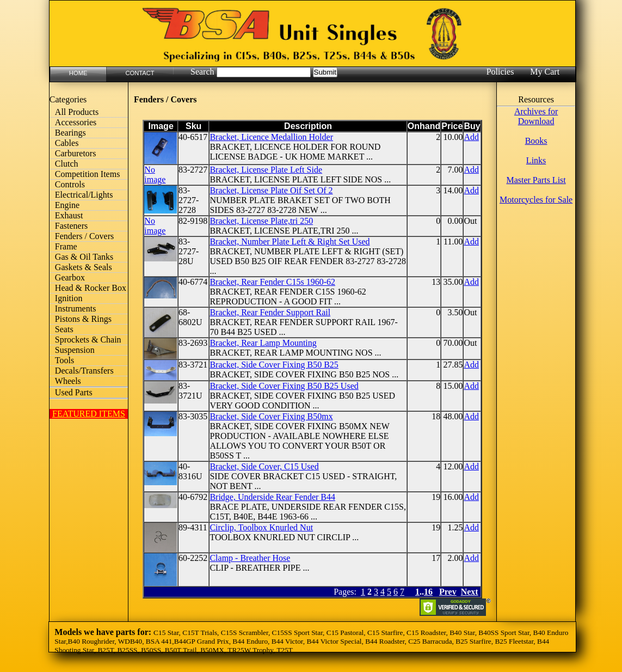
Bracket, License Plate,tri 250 (261, 221)
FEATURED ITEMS (89, 414)
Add (471, 137)
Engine (67, 205)
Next (470, 592)
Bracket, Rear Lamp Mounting (263, 343)
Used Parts (74, 392)
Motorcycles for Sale (536, 200)
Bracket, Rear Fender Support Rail (270, 312)
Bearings (70, 133)
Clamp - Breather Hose (250, 558)
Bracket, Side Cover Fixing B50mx (271, 416)
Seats (64, 329)
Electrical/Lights (84, 195)
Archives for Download (536, 116)
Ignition (69, 298)
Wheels (68, 381)
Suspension (75, 350)
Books (536, 141)
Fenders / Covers (84, 236)
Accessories (76, 122)
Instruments (76, 308)
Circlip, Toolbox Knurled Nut (261, 527)
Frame (66, 246)
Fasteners (71, 226)
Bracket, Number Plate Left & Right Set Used (290, 242)
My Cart (545, 72)
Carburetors (76, 153)
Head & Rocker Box (91, 288)
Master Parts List (536, 180)
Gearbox (70, 277)
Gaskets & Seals (84, 267)
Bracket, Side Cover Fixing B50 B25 (274, 365)
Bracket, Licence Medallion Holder (271, 137)
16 (428, 592)
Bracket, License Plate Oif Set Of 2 (271, 190)
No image (155, 175)
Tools (64, 360)
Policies (500, 72)
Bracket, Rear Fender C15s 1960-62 (272, 282)
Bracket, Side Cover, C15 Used (264, 466)
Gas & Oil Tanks (84, 257)
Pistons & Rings (83, 319)
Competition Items (88, 174)
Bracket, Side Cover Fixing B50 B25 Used (284, 386)
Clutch (67, 164)
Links (536, 160)
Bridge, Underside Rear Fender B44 (272, 497)
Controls (70, 184)
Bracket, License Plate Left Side (266, 170)
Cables (67, 143)
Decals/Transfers (84, 371)
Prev (448, 592)
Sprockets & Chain (88, 340)
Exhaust (69, 215)
